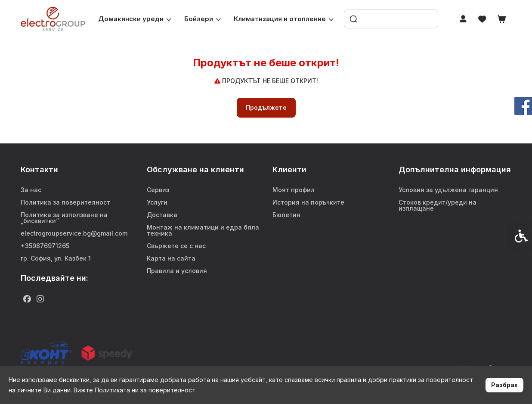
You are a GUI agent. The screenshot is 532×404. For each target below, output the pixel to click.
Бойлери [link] (203, 19)
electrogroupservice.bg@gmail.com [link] (74, 233)
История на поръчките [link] (308, 202)
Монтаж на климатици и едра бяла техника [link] (203, 230)
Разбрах (504, 385)
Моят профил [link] (294, 190)
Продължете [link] (266, 107)
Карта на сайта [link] (171, 258)
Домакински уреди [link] (135, 19)
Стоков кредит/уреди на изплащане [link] (438, 205)
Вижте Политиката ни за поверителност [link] (135, 390)
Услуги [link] (157, 202)
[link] (53, 19)
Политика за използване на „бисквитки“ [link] (64, 218)
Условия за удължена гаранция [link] (448, 190)
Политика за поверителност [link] (65, 202)
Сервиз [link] (158, 190)
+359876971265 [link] (45, 246)
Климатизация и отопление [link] (284, 19)
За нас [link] (31, 190)
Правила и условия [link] (177, 271)
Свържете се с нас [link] (176, 246)
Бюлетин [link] (286, 215)
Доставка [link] (162, 215)
